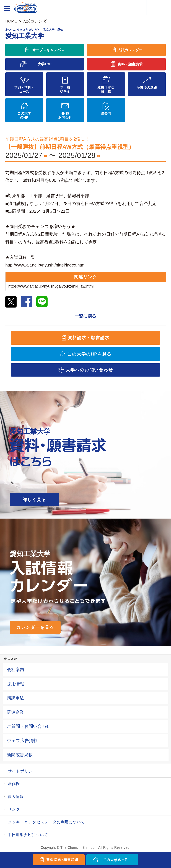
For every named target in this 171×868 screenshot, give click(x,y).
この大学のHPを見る (89, 354)
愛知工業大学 (34, 34)
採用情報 (15, 684)
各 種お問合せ (65, 115)
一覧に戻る (85, 316)
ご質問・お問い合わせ (29, 726)
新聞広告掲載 (20, 755)
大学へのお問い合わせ (89, 370)
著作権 (14, 784)
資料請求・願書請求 (89, 338)
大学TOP (45, 64)
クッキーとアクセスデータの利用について (46, 822)
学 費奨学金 (65, 90)
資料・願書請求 (115, 7)
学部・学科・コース (24, 90)
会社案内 (15, 670)
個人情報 (16, 797)
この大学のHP (24, 115)
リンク (14, 809)
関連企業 (15, 712)
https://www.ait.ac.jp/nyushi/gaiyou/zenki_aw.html (51, 286)
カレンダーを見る (35, 627)
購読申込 (15, 698)
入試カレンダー (140, 7)
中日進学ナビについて (28, 835)
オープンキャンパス (127, 7)
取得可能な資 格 (106, 90)
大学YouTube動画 (165, 7)
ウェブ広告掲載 (22, 741)
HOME (11, 21)
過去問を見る (153, 7)
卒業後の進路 (147, 87)
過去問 (106, 113)
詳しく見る (34, 500)
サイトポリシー (22, 771)
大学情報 (103, 7)
